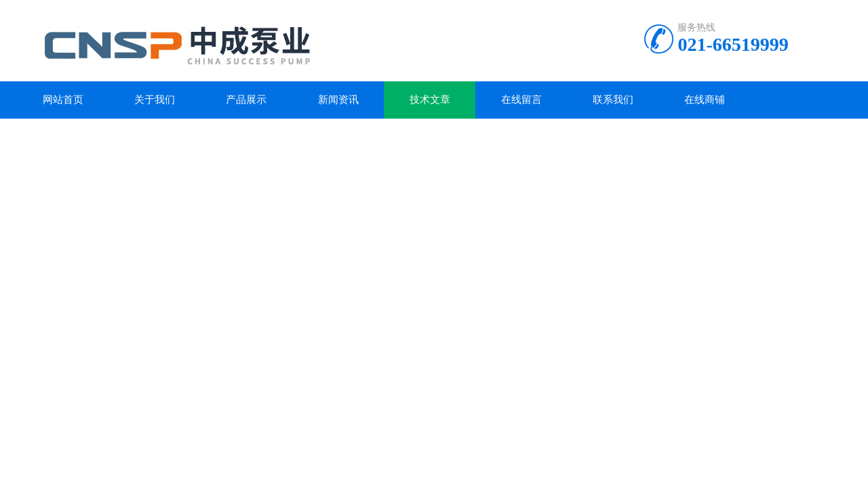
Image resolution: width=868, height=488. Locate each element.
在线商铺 (705, 100)
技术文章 (430, 100)
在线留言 (521, 100)
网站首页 (63, 100)
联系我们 (613, 100)
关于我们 (155, 100)
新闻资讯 (338, 100)
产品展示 (246, 100)
